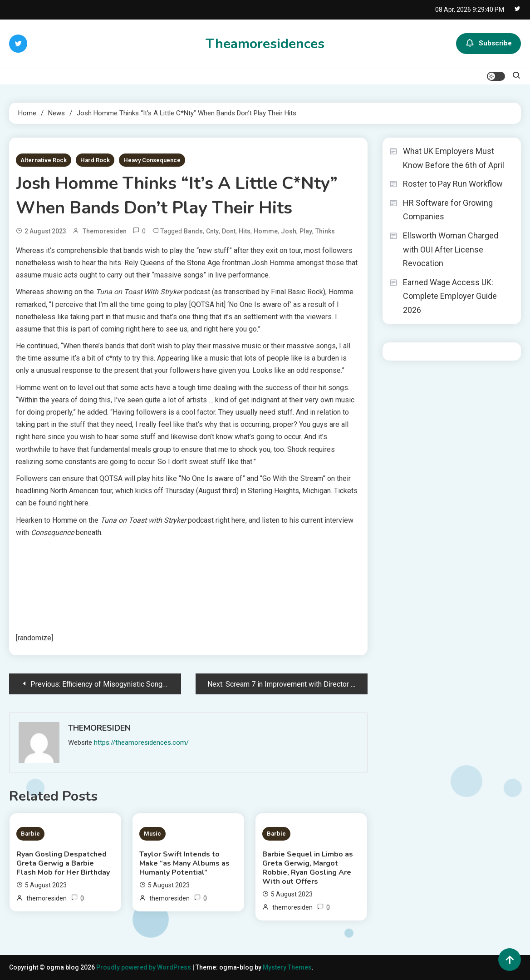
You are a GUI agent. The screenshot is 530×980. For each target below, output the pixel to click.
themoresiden (105, 231)
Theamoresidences (265, 44)
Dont (229, 231)
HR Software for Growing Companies (448, 210)
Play (306, 231)
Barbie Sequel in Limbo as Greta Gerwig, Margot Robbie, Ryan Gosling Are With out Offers (308, 868)
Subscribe (488, 44)
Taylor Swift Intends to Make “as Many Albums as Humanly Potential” (184, 863)
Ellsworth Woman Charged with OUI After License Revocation (451, 249)
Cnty (212, 231)
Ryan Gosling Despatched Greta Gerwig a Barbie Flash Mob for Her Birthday (63, 863)
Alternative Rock (44, 160)
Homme (266, 231)
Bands (193, 231)
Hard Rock (95, 160)
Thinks (325, 231)
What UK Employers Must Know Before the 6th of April (454, 158)
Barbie (30, 834)
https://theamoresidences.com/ (141, 742)
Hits (245, 231)
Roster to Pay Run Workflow (453, 184)
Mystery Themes (287, 967)
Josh (289, 231)
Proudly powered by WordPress (144, 967)
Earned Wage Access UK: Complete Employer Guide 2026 (450, 296)
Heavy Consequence (152, 160)
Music (152, 834)
